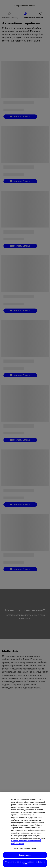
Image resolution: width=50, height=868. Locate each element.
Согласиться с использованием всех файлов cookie (25, 863)
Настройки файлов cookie (25, 848)
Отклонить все (25, 855)
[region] (25, 830)
